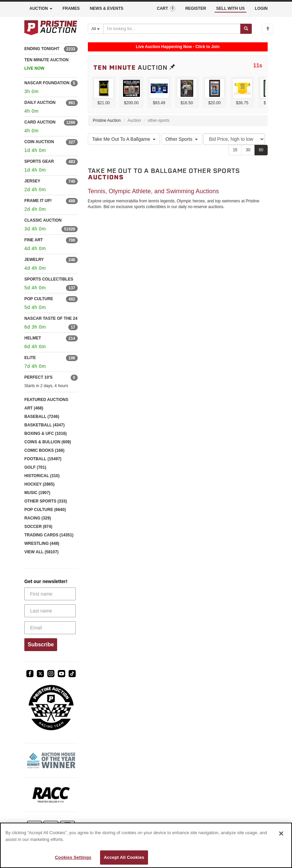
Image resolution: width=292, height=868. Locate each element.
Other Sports (182, 139)
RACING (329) (38, 518)
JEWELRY (34, 260)
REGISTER (196, 8)
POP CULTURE (39, 299)
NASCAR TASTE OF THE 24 (51, 318)
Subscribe (41, 644)
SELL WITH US (230, 8)
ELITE (30, 358)
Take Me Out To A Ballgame (124, 139)
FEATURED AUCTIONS (46, 400)
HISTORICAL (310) (42, 476)
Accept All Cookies (124, 857)
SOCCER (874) (38, 527)
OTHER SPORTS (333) (46, 501)
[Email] (50, 628)
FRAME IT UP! (38, 201)
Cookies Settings (73, 857)
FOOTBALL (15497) (43, 459)
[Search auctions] (172, 29)
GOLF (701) (35, 467)
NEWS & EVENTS (107, 8)
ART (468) (34, 408)
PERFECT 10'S (39, 377)
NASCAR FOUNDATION (47, 83)
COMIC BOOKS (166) (44, 450)
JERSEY (32, 181)
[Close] (281, 833)
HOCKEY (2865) (39, 484)
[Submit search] (246, 29)
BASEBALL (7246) (42, 417)
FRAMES (71, 8)
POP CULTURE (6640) (45, 510)
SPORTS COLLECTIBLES (49, 279)
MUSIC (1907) (37, 493)
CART (166, 8)
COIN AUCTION (39, 142)
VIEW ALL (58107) (41, 552)
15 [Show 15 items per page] (235, 150)
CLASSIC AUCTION (43, 220)
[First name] (50, 594)
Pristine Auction (107, 120)
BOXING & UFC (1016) (45, 433)
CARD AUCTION (40, 122)
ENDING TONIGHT (42, 49)
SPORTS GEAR (39, 161)
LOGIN (261, 8)
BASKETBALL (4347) (44, 425)
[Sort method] (234, 139)
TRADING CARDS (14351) (49, 535)
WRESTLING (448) (42, 543)
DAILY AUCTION (40, 103)
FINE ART (34, 240)
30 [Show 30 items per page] (248, 150)
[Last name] (50, 611)
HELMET (33, 338)
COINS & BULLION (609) (48, 442)
